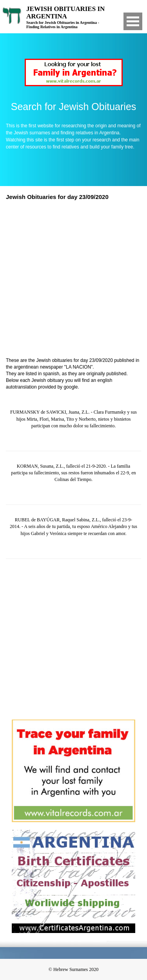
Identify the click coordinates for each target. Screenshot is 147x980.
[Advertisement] (73, 280)
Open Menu (133, 21)
